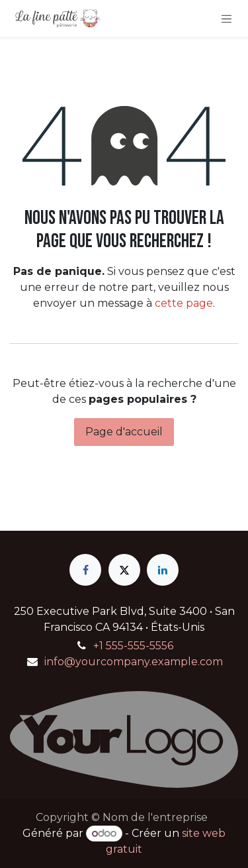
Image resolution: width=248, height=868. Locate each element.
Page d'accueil (124, 432)
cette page (184, 303)
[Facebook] (85, 570)
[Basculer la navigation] (227, 19)
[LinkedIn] (163, 570)
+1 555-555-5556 (133, 646)
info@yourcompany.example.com (134, 662)
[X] (124, 570)
